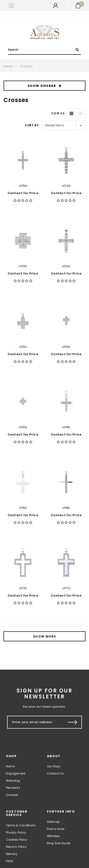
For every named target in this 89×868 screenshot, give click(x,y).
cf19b (66, 427)
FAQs (10, 861)
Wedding (13, 781)
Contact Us (55, 773)
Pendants (13, 788)
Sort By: (32, 125)
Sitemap (53, 822)
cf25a (23, 186)
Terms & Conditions (21, 825)
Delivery (12, 854)
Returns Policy (16, 847)
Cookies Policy (17, 840)
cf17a (66, 588)
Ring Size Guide (59, 843)
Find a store (56, 829)
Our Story (54, 766)
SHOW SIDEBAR (44, 86)
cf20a (23, 427)
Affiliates (53, 836)
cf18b (66, 508)
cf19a (23, 508)
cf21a (23, 347)
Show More (44, 636)
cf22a (66, 266)
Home (8, 66)
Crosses (27, 66)
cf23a (23, 266)
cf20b (66, 347)
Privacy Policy (16, 832)
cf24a (66, 186)
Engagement (16, 773)
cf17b (23, 588)
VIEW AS (58, 113)
